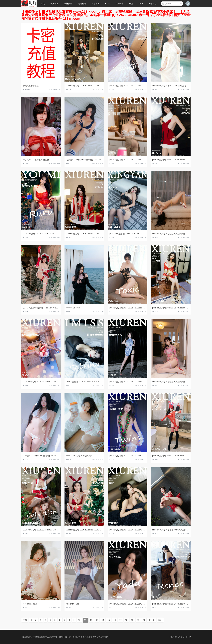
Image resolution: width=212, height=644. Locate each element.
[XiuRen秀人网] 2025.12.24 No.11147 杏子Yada (130, 604)
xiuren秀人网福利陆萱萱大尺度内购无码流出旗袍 (174, 382)
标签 (131, 4)
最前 (25, 620)
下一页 (152, 620)
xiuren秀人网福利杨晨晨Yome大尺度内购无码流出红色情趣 (178, 530)
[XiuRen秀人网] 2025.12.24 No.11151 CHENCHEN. (175, 456)
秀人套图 (54, 4)
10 (79, 620)
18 (126, 620)
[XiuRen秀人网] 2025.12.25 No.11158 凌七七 (172, 160)
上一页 (33, 620)
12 (91, 620)
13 (97, 620)
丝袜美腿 (68, 4)
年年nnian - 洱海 (73, 308)
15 (109, 620)
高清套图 (82, 4)
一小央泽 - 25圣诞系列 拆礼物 (36, 160)
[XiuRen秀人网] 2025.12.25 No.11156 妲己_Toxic (131, 308)
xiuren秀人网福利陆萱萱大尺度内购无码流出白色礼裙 (176, 234)
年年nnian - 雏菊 (30, 604)
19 (132, 620)
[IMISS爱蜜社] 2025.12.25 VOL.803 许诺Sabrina (87, 382)
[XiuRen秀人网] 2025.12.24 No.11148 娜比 (128, 530)
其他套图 (96, 4)
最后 (160, 620)
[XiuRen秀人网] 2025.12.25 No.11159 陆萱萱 (129, 160)
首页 (43, 4)
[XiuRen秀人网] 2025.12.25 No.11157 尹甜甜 (86, 234)
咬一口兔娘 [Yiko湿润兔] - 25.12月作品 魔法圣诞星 (45, 308)
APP (141, 4)
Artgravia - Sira (72, 604)
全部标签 (153, 4)
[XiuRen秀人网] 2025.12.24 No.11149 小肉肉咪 (87, 530)
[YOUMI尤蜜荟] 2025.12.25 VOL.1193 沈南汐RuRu (45, 234)
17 (120, 620)
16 (115, 620)
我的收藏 (119, 4)
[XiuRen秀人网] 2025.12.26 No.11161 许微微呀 (87, 86)
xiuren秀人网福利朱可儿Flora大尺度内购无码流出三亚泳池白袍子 (181, 86)
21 (144, 620)
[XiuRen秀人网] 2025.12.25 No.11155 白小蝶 (172, 308)
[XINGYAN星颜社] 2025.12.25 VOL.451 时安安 (130, 234)
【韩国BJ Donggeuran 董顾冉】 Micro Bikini (42, 456)
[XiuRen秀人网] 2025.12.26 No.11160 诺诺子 (129, 86)
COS (107, 4)
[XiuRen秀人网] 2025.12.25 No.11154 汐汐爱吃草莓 (45, 382)
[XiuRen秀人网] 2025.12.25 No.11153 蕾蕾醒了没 (131, 382)
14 (103, 620)
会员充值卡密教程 (31, 86)
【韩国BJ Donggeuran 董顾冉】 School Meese (87, 160)
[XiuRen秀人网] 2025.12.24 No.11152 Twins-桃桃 (131, 456)
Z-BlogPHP (186, 637)
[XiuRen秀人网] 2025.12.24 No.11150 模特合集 (43, 530)
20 (138, 620)
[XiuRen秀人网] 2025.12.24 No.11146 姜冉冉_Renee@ (177, 604)
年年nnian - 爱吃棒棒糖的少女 (79, 456)
